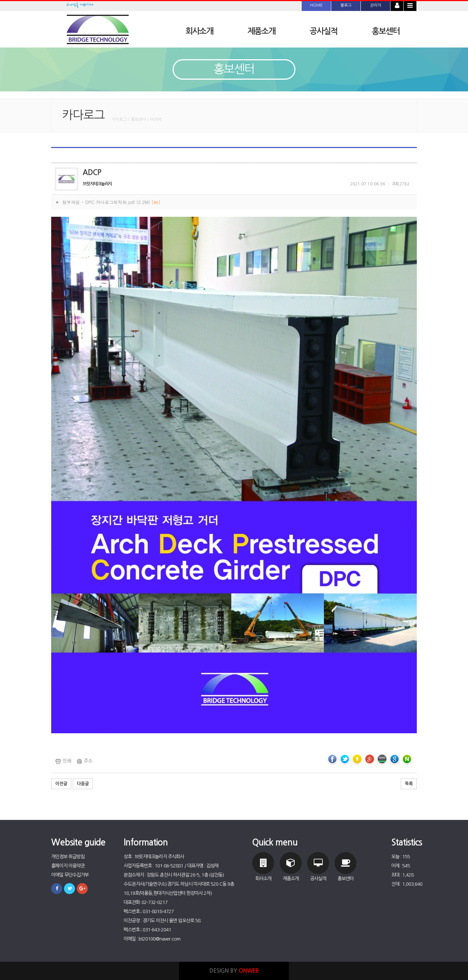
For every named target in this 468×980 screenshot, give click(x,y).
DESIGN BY (234, 971)
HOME (316, 5)
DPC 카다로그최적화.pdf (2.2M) (123, 202)
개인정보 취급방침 (68, 857)
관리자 (375, 5)
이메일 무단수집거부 (70, 875)
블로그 (346, 5)
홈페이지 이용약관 (68, 866)
